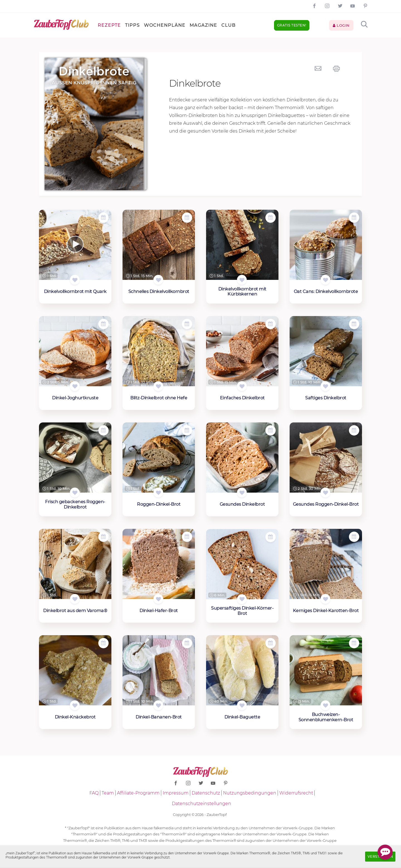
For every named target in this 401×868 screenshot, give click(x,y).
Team (108, 793)
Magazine (203, 25)
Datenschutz (206, 793)
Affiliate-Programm (138, 793)
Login (341, 25)
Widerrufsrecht (296, 793)
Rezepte (109, 25)
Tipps (132, 25)
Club (228, 25)
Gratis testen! (292, 25)
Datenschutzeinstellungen (201, 804)
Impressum (176, 793)
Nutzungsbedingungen (250, 793)
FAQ (94, 793)
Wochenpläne (165, 25)
